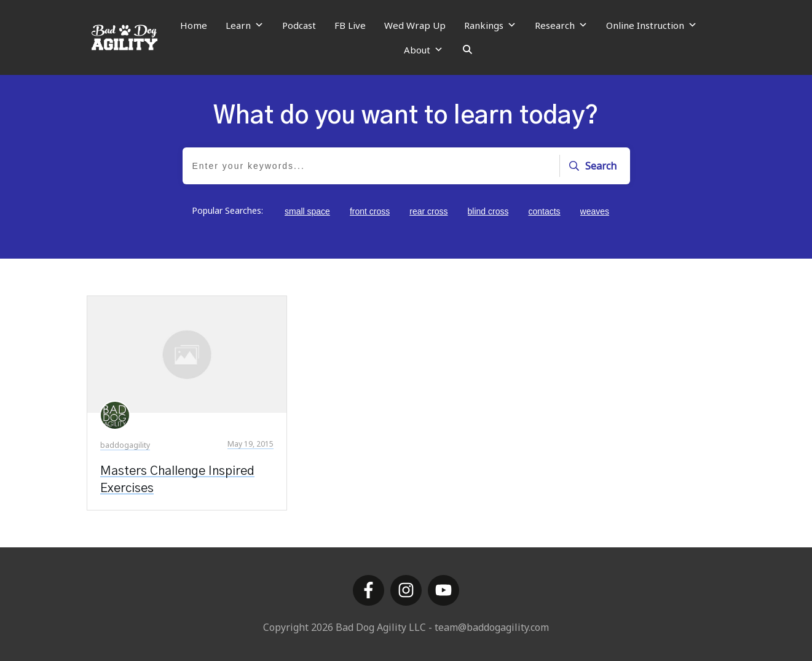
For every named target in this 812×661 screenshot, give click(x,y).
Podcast (299, 25)
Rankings (490, 25)
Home (194, 25)
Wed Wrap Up (415, 25)
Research (561, 25)
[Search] (467, 50)
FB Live (350, 25)
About (424, 50)
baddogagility (125, 445)
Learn (245, 25)
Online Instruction (652, 25)
